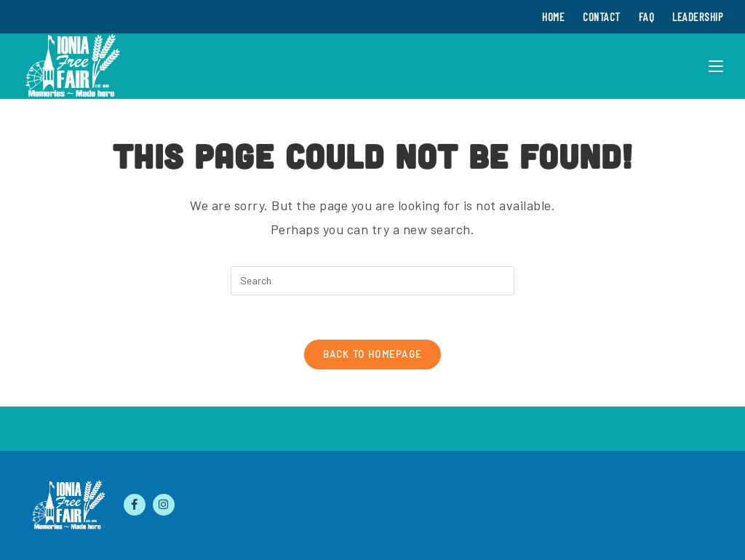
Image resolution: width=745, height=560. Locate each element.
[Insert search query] (372, 281)
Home (553, 16)
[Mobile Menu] (716, 66)
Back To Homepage (373, 354)
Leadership (698, 16)
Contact (602, 16)
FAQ (647, 16)
